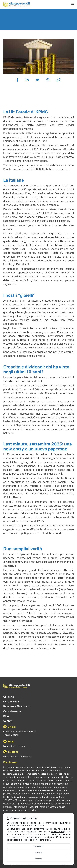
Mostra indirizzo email (15, 746)
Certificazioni (11, 702)
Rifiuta (39, 852)
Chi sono (9, 697)
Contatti (8, 721)
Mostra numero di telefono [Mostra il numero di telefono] (17, 756)
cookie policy (58, 832)
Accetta (38, 859)
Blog (6, 716)
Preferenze (38, 846)
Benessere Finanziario (17, 706)
